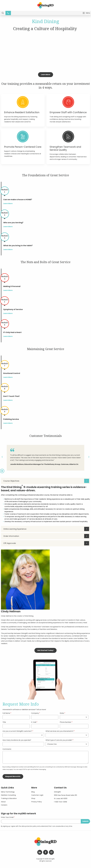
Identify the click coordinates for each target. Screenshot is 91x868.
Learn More (46, 75)
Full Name (6, 713)
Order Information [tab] (11, 536)
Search (3, 13)
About (3, 802)
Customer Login (37, 795)
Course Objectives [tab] (11, 481)
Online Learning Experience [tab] (15, 529)
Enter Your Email (7, 817)
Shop (33, 798)
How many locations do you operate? (17, 740)
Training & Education (9, 798)
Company (35, 713)
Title (4, 722)
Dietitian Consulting (8, 795)
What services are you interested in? (60, 731)
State (62, 713)
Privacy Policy (37, 802)
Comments (7, 749)
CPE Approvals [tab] (10, 543)
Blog (33, 792)
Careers (4, 805)
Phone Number (66, 722)
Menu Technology (8, 792)
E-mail (34, 722)
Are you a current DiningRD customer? (17, 731)
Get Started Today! (45, 650)
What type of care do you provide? (59, 740)
